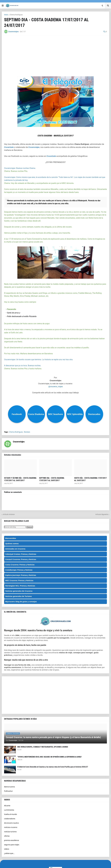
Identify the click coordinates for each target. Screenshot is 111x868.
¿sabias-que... (9, 853)
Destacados (94, 414)
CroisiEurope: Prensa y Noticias (19, 570)
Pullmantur (8, 791)
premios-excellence (12, 840)
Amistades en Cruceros (15, 549)
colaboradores (10, 819)
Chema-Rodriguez (16, 15)
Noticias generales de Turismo (18, 596)
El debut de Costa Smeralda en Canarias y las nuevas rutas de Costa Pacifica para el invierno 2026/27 (53, 767)
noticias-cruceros (11, 827)
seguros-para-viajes (12, 845)
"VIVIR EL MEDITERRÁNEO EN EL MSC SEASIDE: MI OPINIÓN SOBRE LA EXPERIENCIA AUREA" (50, 757)
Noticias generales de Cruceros (19, 591)
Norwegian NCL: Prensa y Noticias (20, 586)
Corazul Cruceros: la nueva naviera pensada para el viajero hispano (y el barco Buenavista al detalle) (53, 737)
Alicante (7, 806)
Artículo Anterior (9, 514)
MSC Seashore (55, 414)
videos (7, 849)
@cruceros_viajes (56, 387)
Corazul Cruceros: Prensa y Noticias (21, 559)
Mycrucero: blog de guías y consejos (21, 601)
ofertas (7, 836)
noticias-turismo (10, 832)
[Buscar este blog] (15, 527)
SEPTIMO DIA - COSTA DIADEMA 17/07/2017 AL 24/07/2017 (52, 479)
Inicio (6, 15)
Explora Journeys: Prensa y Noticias (21, 575)
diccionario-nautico (12, 823)
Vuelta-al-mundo (11, 814)
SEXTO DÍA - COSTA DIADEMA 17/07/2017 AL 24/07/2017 (90, 479)
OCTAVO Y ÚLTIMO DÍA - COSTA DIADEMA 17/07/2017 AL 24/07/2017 (20, 479)
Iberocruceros (10, 787)
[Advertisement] (55, 55)
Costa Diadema (36, 414)
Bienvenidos (11, 538)
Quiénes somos (12, 543)
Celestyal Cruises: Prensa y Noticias (21, 554)
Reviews (27, 432)
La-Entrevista (9, 810)
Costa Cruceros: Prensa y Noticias (20, 565)
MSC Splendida (75, 414)
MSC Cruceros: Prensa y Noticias (19, 580)
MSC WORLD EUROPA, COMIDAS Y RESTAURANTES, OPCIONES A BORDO (43, 747)
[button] (3, 6)
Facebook (17, 414)
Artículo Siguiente (102, 514)
